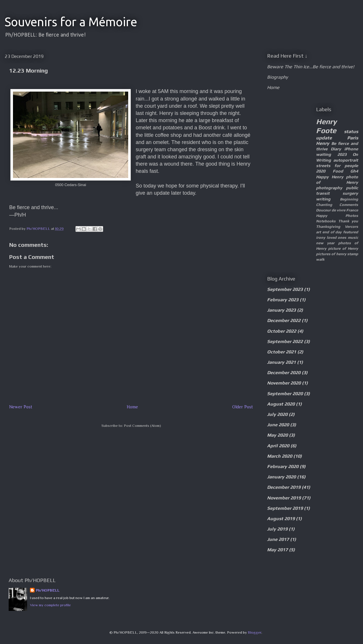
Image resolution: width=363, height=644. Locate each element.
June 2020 (278, 425)
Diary (336, 149)
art (318, 232)
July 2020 (277, 414)
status (351, 131)
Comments (349, 205)
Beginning (349, 199)
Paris (353, 138)
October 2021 (282, 352)
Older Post (243, 407)
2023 (342, 154)
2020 (321, 171)
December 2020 (284, 373)
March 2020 (280, 456)
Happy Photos (337, 216)
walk (320, 259)
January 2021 (281, 362)
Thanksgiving (328, 227)
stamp (353, 254)
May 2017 (277, 550)
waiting (324, 154)
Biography (277, 77)
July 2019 (277, 529)
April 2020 (278, 446)
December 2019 (284, 487)
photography (329, 188)
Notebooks (326, 221)
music (353, 237)
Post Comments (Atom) (142, 426)
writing (323, 199)
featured (351, 232)
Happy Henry (330, 177)
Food (338, 171)
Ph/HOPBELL (48, 590)
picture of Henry (343, 248)
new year (325, 243)
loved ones (337, 237)
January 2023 (281, 310)
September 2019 (285, 508)
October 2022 (282, 331)
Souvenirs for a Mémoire (71, 22)
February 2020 (283, 466)
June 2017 (278, 539)
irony (321, 237)
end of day (332, 232)
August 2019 (281, 519)
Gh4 (354, 171)
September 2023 (285, 289)
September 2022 (285, 341)
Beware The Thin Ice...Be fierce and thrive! (311, 67)
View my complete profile (50, 605)
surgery (350, 193)
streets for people (337, 166)
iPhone (351, 149)
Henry (323, 143)
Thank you (348, 221)
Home (132, 407)
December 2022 (284, 320)
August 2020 (281, 404)
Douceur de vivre (331, 210)
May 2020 (277, 435)
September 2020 (285, 394)
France (352, 210)
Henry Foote (326, 126)
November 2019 (284, 498)
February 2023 (283, 300)
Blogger (255, 632)
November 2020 (284, 383)
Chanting (324, 205)
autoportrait (346, 160)
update (324, 138)
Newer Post (21, 407)
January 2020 (281, 477)
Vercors (351, 227)
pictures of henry (331, 254)
